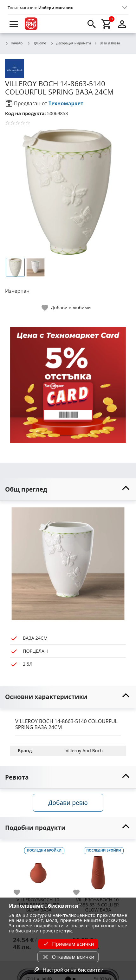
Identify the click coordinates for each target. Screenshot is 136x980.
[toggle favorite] (67, 308)
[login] (122, 24)
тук (68, 931)
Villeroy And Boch (84, 751)
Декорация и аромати (71, 43)
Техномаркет (66, 103)
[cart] (107, 24)
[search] (92, 24)
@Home (36, 43)
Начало (14, 43)
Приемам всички (68, 944)
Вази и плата (107, 43)
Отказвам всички (68, 957)
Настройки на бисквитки (68, 970)
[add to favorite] (21, 892)
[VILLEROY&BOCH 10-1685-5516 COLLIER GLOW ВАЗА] (39, 870)
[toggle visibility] (68, 490)
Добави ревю (68, 803)
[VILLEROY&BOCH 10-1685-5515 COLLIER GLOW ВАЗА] (98, 870)
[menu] (14, 24)
